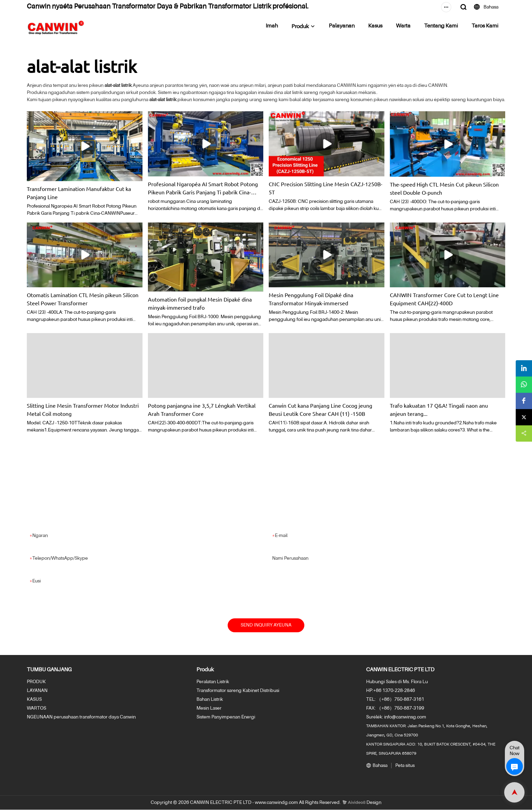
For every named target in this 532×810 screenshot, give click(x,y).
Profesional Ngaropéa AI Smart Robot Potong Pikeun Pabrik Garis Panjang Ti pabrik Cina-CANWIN (203, 188)
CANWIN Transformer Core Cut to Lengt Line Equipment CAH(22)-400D (444, 299)
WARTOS (36, 709)
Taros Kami (485, 26)
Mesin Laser (209, 709)
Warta (403, 26)
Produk (300, 27)
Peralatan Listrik (213, 682)
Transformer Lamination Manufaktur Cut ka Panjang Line (79, 193)
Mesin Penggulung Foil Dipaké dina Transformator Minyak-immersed (311, 299)
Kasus (375, 26)
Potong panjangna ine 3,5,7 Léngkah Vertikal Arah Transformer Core (202, 409)
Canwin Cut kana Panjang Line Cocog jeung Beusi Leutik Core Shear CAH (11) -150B (320, 409)
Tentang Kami (441, 26)
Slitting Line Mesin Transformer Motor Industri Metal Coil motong (83, 409)
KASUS (34, 700)
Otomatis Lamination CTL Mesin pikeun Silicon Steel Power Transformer (83, 299)
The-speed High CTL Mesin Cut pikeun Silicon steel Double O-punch (444, 188)
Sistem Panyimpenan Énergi (226, 717)
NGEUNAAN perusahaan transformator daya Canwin (81, 717)
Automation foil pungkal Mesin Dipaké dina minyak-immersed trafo (200, 303)
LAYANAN (37, 691)
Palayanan (342, 26)
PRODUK (36, 682)
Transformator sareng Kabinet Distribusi (238, 691)
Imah (272, 26)
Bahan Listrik (210, 700)
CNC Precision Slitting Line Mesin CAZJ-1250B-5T (326, 188)
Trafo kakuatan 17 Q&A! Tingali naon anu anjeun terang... (439, 409)
